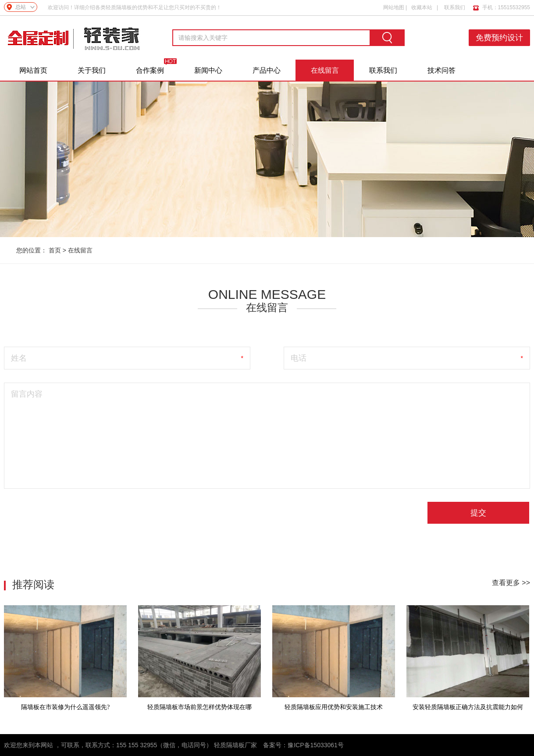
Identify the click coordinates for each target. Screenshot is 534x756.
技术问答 (441, 70)
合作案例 (150, 70)
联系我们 (455, 7)
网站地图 (394, 7)
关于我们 (92, 70)
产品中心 (267, 70)
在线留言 (325, 70)
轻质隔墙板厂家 (235, 745)
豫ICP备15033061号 (316, 745)
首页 (55, 250)
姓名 (19, 358)
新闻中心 (208, 70)
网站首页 (33, 70)
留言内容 (27, 394)
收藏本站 (422, 7)
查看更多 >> (511, 583)
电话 (299, 358)
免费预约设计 (499, 38)
